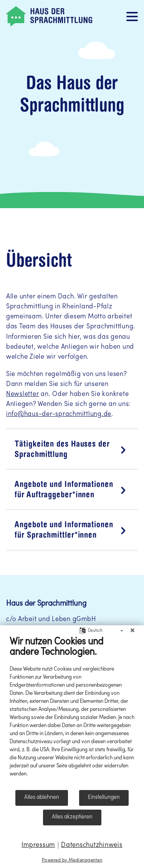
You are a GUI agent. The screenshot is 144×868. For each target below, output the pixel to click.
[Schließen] (132, 631)
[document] (72, 712)
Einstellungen (104, 797)
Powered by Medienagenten (72, 860)
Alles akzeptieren (72, 817)
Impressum (38, 845)
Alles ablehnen (42, 797)
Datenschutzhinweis (92, 845)
